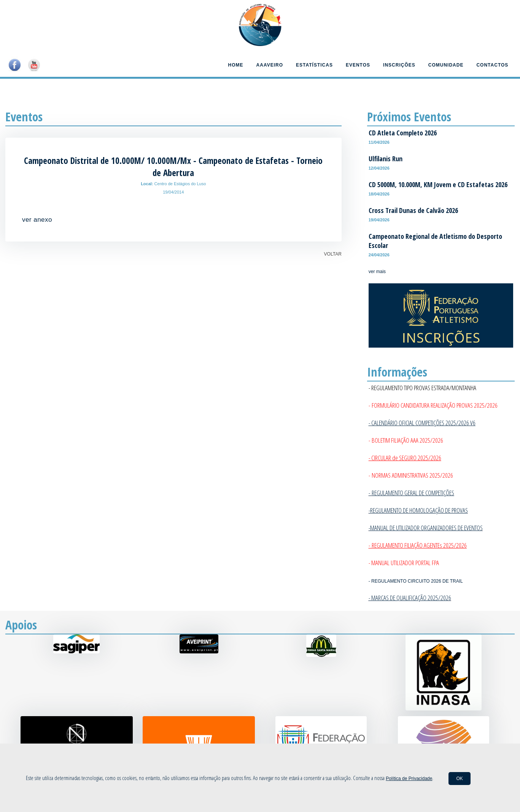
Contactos (492, 65)
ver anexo (37, 220)
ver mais (377, 272)
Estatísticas (314, 65)
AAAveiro (270, 65)
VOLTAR (333, 254)
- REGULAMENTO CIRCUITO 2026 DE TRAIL (416, 581)
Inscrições (399, 65)
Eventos (358, 65)
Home (236, 65)
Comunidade (446, 65)
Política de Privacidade (409, 779)
